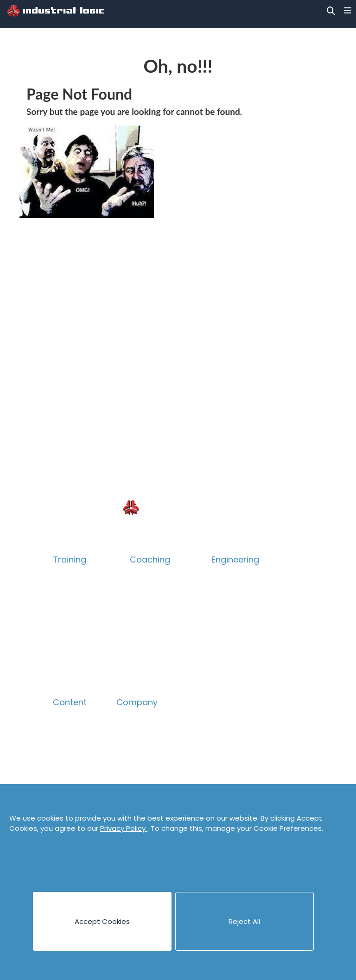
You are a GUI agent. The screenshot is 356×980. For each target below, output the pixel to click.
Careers (131, 748)
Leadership (150, 621)
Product (67, 621)
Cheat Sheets (78, 779)
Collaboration (78, 636)
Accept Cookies (102, 921)
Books (64, 733)
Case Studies (76, 763)
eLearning (71, 667)
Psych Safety (76, 651)
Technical (71, 605)
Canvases (71, 748)
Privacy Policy (124, 828)
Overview (70, 575)
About (127, 718)
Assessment (152, 651)
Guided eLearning (84, 682)
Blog (61, 718)
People (129, 733)
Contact (132, 763)
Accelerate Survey (164, 636)
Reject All (244, 921)
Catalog (67, 590)
